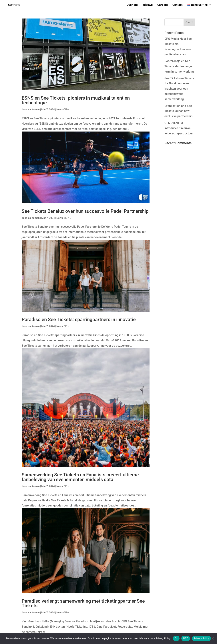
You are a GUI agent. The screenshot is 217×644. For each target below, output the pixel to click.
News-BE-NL (64, 109)
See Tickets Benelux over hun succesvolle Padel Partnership (85, 211)
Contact (177, 5)
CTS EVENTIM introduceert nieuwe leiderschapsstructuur (179, 128)
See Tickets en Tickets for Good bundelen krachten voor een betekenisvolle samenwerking (179, 89)
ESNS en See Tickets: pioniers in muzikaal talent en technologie (76, 100)
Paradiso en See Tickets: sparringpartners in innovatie (79, 319)
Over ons (132, 5)
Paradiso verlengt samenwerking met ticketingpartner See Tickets (83, 603)
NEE (186, 638)
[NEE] (212, 638)
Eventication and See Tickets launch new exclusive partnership (178, 111)
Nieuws (148, 5)
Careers (163, 5)
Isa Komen (34, 109)
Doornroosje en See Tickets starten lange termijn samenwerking (179, 66)
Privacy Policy (201, 638)
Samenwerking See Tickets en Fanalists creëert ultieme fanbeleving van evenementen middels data (80, 477)
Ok (176, 638)
